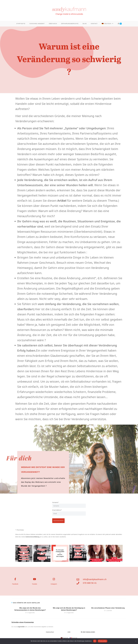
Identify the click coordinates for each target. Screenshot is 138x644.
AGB (69, 633)
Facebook (15, 586)
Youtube (34, 586)
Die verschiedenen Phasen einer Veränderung (108, 609)
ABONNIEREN (59, 522)
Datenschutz (50, 633)
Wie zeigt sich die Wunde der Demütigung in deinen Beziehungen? (69, 610)
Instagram (54, 586)
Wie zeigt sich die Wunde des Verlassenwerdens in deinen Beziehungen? (30, 610)
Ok (95, 641)
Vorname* (55, 504)
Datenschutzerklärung (33, 538)
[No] (136, 641)
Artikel (62, 202)
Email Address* (57, 512)
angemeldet (21, 628)
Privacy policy (102, 641)
